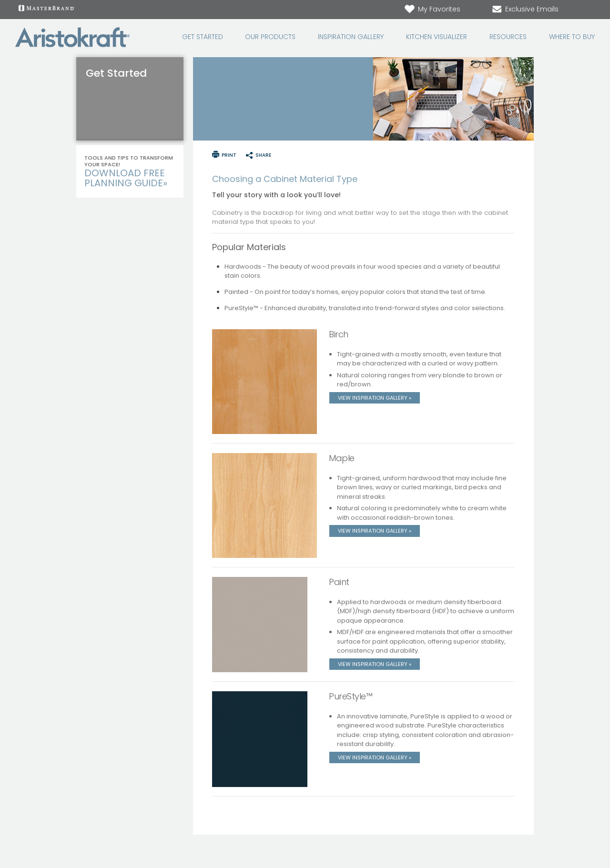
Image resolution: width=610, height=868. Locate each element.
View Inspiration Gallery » (375, 398)
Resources (508, 37)
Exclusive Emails (525, 9)
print (229, 155)
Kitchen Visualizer (437, 37)
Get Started (203, 37)
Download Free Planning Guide (126, 178)
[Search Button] (589, 10)
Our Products (270, 37)
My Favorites (432, 9)
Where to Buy (572, 37)
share (263, 155)
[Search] (579, 10)
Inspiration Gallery (351, 37)
